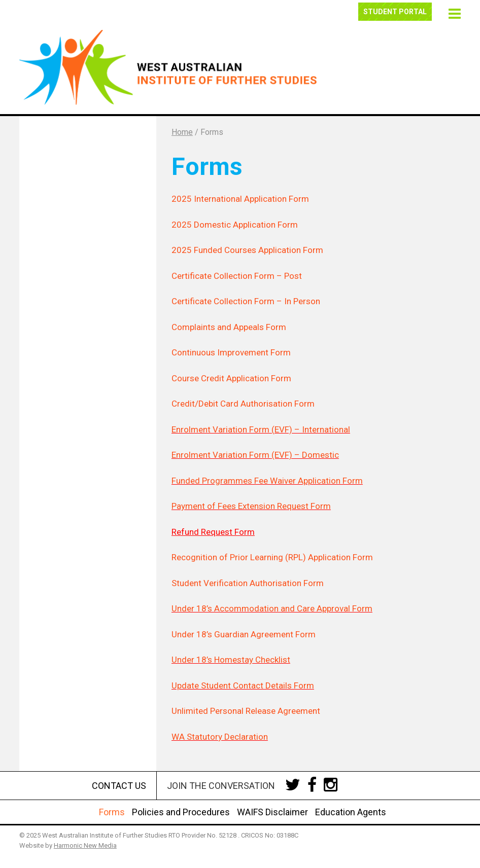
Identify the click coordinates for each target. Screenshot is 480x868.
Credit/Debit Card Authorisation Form (243, 404)
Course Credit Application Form (231, 378)
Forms (112, 812)
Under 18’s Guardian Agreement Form (244, 634)
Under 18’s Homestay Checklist (231, 660)
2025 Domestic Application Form (235, 225)
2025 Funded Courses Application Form (247, 250)
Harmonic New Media (85, 845)
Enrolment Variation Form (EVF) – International (261, 429)
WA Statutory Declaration (220, 737)
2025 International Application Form (240, 199)
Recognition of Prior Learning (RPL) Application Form (272, 557)
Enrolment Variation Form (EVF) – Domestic (255, 455)
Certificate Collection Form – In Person (246, 301)
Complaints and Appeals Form (229, 327)
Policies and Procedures (181, 812)
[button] (453, 12)
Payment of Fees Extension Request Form (251, 506)
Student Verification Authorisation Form (248, 583)
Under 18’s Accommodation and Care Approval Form (272, 608)
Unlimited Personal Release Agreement (246, 711)
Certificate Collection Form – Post (237, 276)
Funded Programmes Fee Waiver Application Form (267, 481)
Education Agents (351, 812)
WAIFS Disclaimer (272, 812)
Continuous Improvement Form (231, 352)
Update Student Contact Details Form (243, 685)
